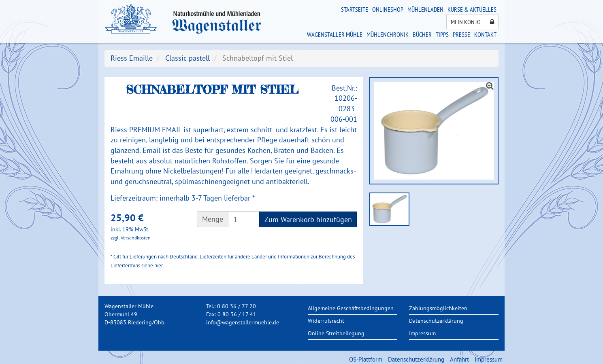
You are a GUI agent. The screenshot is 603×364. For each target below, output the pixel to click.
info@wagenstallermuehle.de (243, 322)
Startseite (355, 9)
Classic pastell (188, 58)
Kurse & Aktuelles (472, 9)
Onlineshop (388, 9)
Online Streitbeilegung (336, 333)
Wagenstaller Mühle (335, 34)
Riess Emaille (132, 58)
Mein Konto (472, 22)
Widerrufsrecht (326, 321)
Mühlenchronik (388, 34)
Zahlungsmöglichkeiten (438, 308)
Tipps (442, 34)
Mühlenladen (425, 9)
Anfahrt (459, 359)
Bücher (422, 34)
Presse (461, 34)
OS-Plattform (366, 359)
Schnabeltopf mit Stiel (258, 58)
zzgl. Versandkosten (131, 238)
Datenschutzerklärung (436, 321)
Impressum (422, 333)
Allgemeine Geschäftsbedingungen (351, 308)
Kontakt (485, 34)
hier (158, 266)
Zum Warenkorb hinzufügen (308, 219)
